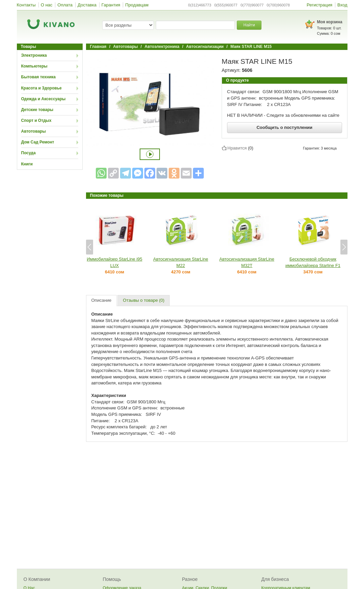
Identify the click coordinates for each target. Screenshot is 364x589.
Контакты (26, 5)
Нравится (237, 148)
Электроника (34, 55)
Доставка (87, 5)
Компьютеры (34, 66)
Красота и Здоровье (41, 88)
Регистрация (319, 5)
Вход (342, 5)
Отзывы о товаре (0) (144, 300)
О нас (47, 5)
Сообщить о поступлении (284, 127)
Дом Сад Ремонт (38, 142)
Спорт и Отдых (36, 121)
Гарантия (111, 5)
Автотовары (34, 131)
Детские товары (37, 110)
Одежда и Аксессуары (44, 99)
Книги (27, 164)
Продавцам (137, 5)
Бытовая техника (39, 77)
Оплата (65, 5)
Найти (249, 25)
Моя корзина (330, 22)
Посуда (29, 153)
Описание (102, 300)
